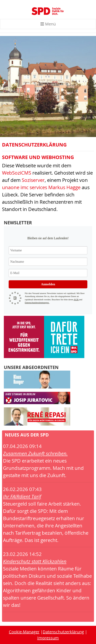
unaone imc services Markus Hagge (41, 187)
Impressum (48, 638)
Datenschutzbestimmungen (37, 303)
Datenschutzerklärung (63, 632)
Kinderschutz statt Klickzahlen (35, 561)
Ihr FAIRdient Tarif (22, 496)
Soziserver (33, 180)
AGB (76, 299)
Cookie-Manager (24, 632)
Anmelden (48, 284)
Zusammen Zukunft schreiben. (35, 453)
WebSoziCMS (17, 173)
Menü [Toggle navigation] (48, 24)
